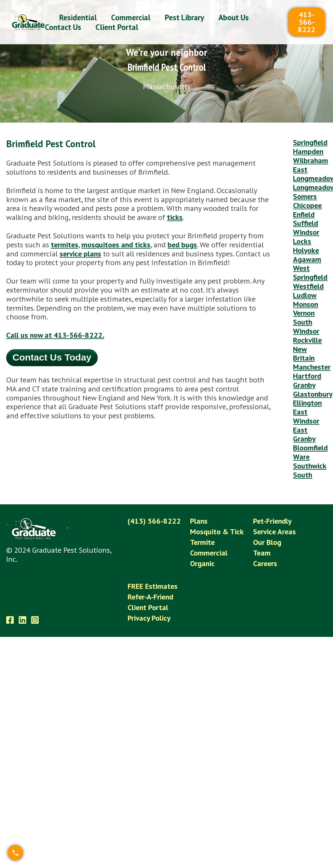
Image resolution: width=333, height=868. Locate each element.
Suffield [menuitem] (306, 223)
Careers (265, 563)
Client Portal (148, 607)
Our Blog (267, 542)
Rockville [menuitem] (307, 340)
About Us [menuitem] (234, 17)
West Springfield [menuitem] (310, 273)
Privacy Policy (149, 618)
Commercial (209, 553)
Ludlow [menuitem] (305, 295)
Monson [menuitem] (306, 304)
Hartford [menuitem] (307, 376)
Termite (202, 542)
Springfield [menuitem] (310, 142)
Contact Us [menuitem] (63, 27)
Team (262, 553)
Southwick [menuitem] (310, 466)
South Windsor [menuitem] (306, 327)
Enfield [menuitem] (304, 214)
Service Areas (274, 532)
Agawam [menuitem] (307, 259)
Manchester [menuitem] (312, 367)
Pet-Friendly (272, 521)
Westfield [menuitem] (308, 286)
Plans (199, 521)
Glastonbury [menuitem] (313, 394)
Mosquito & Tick (217, 532)
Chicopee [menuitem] (307, 205)
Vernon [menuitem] (304, 313)
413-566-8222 (306, 22)
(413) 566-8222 (154, 521)
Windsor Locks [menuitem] (306, 237)
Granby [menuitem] (304, 385)
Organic (202, 563)
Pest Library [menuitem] (184, 17)
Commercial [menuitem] (131, 17)
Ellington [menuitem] (307, 403)
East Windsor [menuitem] (306, 416)
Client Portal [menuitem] (117, 27)
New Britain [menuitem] (304, 354)
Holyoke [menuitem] (306, 250)
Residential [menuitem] (78, 17)
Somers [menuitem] (305, 196)
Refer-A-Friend (150, 597)
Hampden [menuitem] (308, 151)
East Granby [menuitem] (304, 434)
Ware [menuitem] (301, 457)
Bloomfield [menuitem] (310, 448)
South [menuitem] (303, 475)
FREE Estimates (153, 586)
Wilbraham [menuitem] (311, 160)
